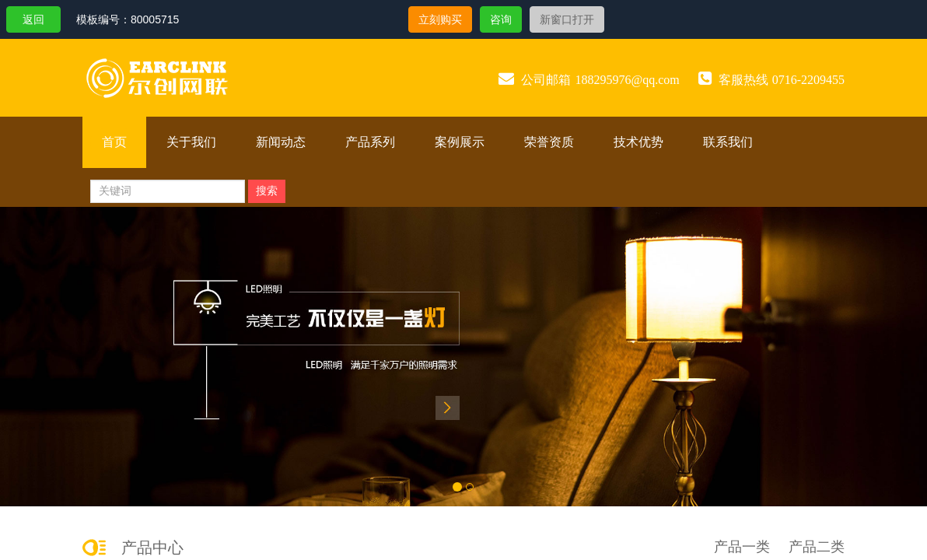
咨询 (501, 19)
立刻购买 (440, 19)
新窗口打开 (567, 19)
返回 (33, 19)
